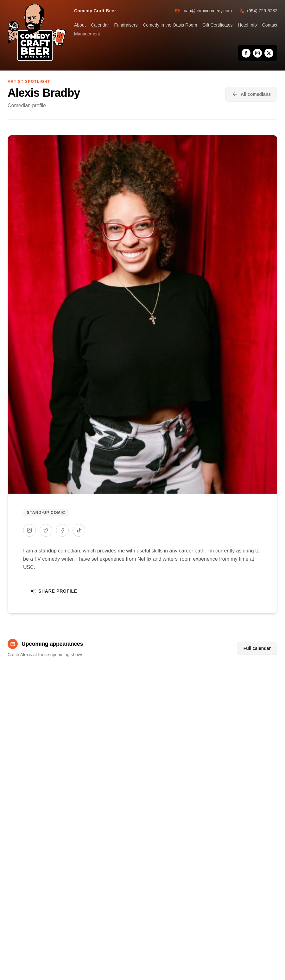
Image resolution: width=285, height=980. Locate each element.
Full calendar (257, 648)
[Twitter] (46, 530)
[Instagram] (257, 53)
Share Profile (54, 591)
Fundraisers (126, 25)
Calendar (100, 25)
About (80, 25)
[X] (269, 53)
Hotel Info (247, 25)
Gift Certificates (218, 25)
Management (87, 34)
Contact (270, 25)
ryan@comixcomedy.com (203, 11)
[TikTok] (79, 530)
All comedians (251, 94)
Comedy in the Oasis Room (170, 25)
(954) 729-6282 (258, 11)
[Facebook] (246, 53)
